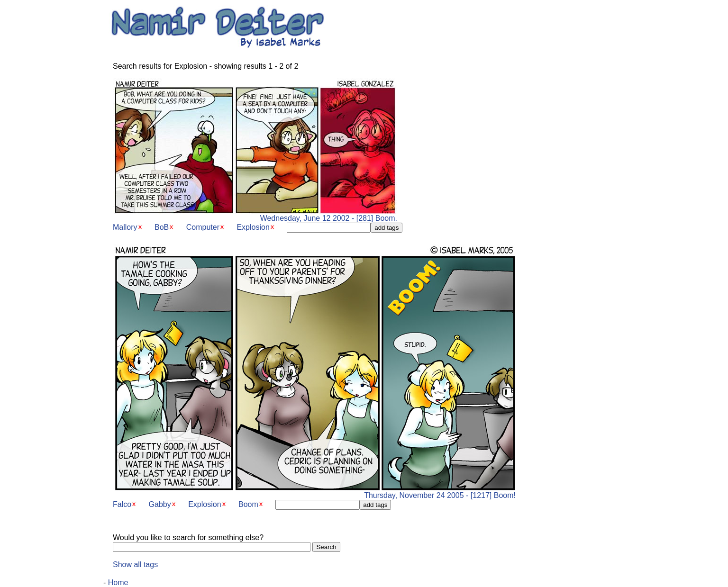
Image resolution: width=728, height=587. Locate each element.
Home (118, 582)
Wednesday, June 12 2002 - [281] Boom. (255, 215)
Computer (203, 227)
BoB (162, 227)
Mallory (125, 227)
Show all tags (135, 564)
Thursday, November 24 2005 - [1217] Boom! (314, 492)
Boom (248, 504)
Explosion (253, 227)
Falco (122, 504)
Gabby (160, 504)
